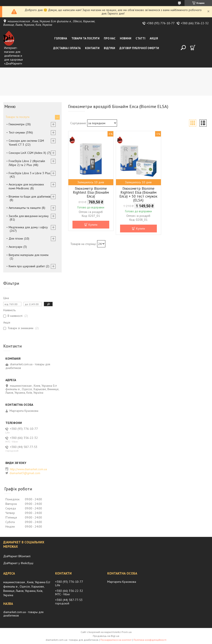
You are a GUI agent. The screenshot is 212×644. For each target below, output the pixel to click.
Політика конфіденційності (150, 640)
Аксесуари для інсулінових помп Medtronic (26, 186)
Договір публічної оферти (139, 48)
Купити (93, 225)
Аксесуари (15, 247)
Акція (154, 38)
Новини (126, 38)
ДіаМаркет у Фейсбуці (18, 563)
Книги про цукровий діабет (27, 266)
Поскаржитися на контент (116, 640)
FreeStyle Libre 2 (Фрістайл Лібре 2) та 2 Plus (27, 163)
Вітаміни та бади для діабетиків (30, 196)
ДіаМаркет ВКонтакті (17, 556)
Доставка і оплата (67, 48)
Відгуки (109, 48)
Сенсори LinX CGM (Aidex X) (27, 153)
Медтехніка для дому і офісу (28, 227)
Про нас (110, 38)
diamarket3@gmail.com (25, 473)
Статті (141, 38)
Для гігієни (16, 238)
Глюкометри (17, 124)
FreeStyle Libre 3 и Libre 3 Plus (30, 173)
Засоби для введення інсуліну (29, 216)
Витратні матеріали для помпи (29, 255)
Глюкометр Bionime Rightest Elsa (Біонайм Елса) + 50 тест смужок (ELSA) (138, 194)
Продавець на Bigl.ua (106, 636)
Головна (61, 38)
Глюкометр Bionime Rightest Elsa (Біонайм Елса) (91, 192)
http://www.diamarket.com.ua (28, 469)
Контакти (92, 48)
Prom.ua (127, 632)
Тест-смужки (17, 132)
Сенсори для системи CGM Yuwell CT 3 (26, 143)
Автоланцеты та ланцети (25, 208)
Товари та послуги (85, 38)
